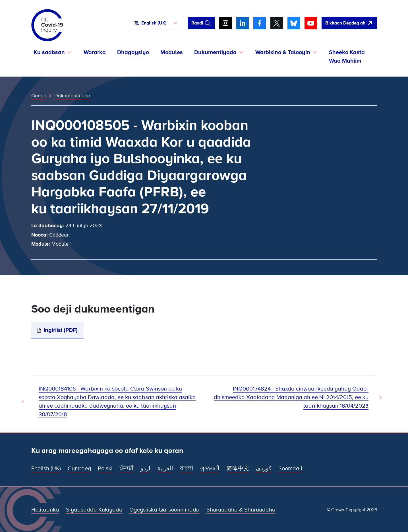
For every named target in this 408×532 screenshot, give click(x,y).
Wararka (95, 52)
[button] (156, 23)
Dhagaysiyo (133, 52)
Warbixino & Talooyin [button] (283, 52)
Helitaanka (45, 510)
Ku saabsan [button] (49, 52)
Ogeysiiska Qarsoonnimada (164, 510)
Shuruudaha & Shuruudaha (241, 510)
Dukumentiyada (72, 96)
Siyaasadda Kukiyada (94, 510)
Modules (172, 52)
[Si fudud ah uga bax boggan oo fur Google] (349, 23)
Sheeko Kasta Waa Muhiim (347, 57)
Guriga (39, 96)
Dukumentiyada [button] (215, 52)
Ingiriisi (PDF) (61, 330)
